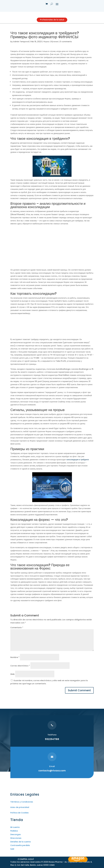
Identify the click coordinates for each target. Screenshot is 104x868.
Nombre (15, 660)
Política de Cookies (19, 815)
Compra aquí (26, 858)
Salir (12, 851)
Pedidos (14, 833)
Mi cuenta (15, 830)
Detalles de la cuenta (21, 844)
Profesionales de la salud (52, 21)
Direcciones (16, 841)
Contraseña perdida (20, 848)
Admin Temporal (21, 44)
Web (12, 677)
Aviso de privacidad (20, 810)
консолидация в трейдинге (78, 462)
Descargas (16, 837)
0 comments (66, 44)
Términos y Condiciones (22, 804)
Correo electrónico (20, 668)
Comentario (17, 630)
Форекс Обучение (51, 44)
